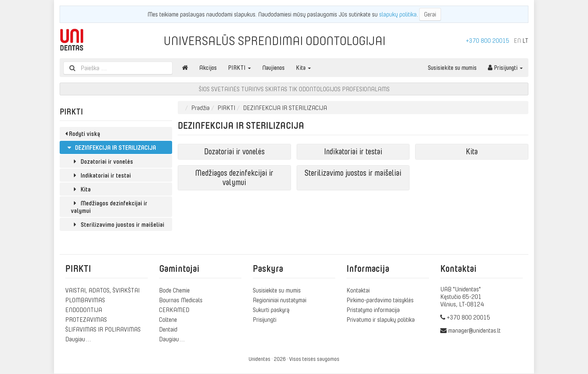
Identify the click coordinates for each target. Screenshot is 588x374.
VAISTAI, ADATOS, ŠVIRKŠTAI (102, 290)
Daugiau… (78, 339)
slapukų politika (398, 14)
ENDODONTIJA (84, 310)
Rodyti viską (83, 134)
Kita (303, 68)
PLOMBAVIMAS (85, 300)
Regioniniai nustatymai (280, 300)
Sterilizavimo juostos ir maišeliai (118, 225)
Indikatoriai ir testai (101, 175)
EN (517, 41)
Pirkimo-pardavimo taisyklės (380, 300)
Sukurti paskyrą (271, 310)
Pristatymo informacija (373, 310)
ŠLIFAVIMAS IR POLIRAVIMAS (103, 329)
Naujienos (273, 68)
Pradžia (200, 108)
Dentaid (168, 329)
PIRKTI (239, 68)
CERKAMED (174, 310)
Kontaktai (358, 290)
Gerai (430, 14)
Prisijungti (505, 68)
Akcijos (208, 68)
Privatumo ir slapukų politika (381, 320)
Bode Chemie (174, 290)
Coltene (168, 320)
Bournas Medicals (181, 300)
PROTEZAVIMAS (86, 320)
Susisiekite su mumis (452, 68)
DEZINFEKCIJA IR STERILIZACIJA (111, 148)
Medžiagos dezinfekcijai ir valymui (109, 207)
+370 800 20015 (487, 41)
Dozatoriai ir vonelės (102, 161)
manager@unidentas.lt (474, 330)
